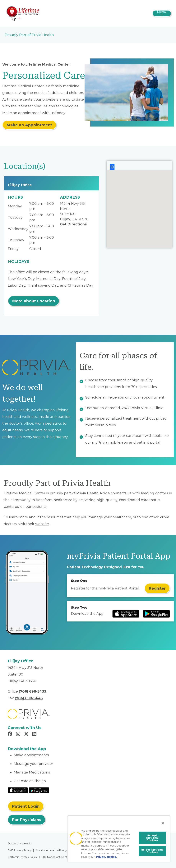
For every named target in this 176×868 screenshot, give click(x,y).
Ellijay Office (20, 185)
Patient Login (26, 806)
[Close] (163, 823)
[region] (119, 839)
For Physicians (27, 820)
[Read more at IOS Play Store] (126, 614)
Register (157, 588)
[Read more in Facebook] (11, 734)
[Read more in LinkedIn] (35, 734)
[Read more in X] (27, 734)
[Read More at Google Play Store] (39, 790)
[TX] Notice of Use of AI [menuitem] (56, 857)
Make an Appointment (29, 125)
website (42, 524)
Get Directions (73, 224)
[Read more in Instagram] (19, 734)
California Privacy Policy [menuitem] (22, 857)
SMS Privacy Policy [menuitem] (19, 850)
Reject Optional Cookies (152, 851)
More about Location (34, 301)
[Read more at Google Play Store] (156, 614)
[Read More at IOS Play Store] (18, 790)
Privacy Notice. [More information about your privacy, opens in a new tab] (107, 857)
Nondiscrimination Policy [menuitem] (51, 850)
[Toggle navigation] (162, 13)
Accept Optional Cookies (152, 838)
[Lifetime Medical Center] (23, 13)
